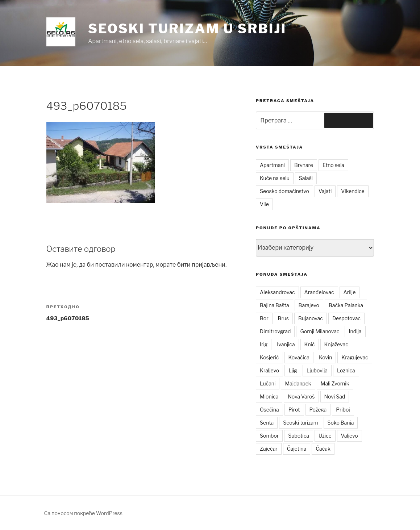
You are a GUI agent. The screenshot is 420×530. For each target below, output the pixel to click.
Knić (310, 344)
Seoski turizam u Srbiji (187, 29)
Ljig (293, 370)
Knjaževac (336, 344)
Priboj (343, 410)
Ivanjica (286, 344)
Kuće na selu (275, 178)
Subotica (299, 436)
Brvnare (304, 165)
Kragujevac (355, 357)
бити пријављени (201, 265)
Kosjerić (269, 357)
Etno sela (333, 165)
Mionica (269, 397)
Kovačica (299, 357)
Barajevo (309, 305)
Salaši (306, 178)
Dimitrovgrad (275, 331)
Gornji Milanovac (320, 331)
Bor (264, 318)
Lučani (268, 383)
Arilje (350, 292)
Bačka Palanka (346, 305)
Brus (283, 318)
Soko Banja (341, 423)
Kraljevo (269, 370)
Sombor (269, 436)
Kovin (325, 357)
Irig (264, 344)
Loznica (346, 370)
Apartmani (272, 165)
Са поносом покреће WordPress (83, 513)
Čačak (323, 449)
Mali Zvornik (335, 383)
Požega (318, 410)
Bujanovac (311, 318)
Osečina (269, 410)
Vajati (325, 191)
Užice (325, 436)
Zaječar (269, 449)
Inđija (355, 331)
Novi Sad (335, 397)
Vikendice (353, 191)
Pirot (294, 410)
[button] (61, 32)
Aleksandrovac (277, 292)
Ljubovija (317, 370)
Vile (264, 204)
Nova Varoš (301, 397)
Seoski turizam (300, 423)
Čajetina (297, 449)
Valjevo (350, 436)
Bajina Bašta (275, 305)
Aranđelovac (319, 292)
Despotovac (346, 318)
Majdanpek (298, 383)
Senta (267, 423)
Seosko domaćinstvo (284, 191)
